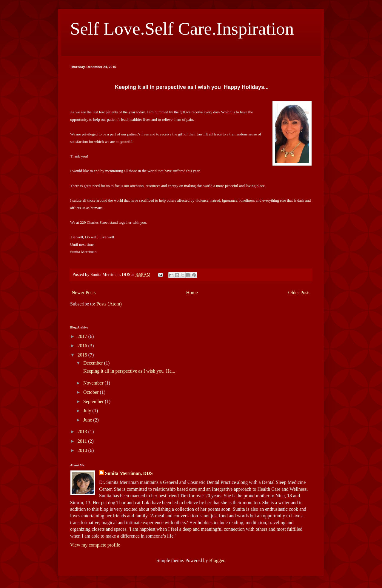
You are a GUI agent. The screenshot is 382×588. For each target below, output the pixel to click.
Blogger (217, 560)
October (92, 392)
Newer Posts (84, 293)
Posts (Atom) (109, 304)
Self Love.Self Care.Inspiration (182, 29)
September (94, 401)
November (94, 383)
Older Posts (299, 293)
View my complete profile (95, 545)
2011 (83, 441)
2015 (83, 355)
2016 (83, 346)
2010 (83, 450)
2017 (83, 336)
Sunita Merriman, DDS (129, 473)
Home (192, 293)
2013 (83, 432)
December (94, 363)
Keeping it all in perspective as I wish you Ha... (129, 371)
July (88, 411)
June (88, 420)
